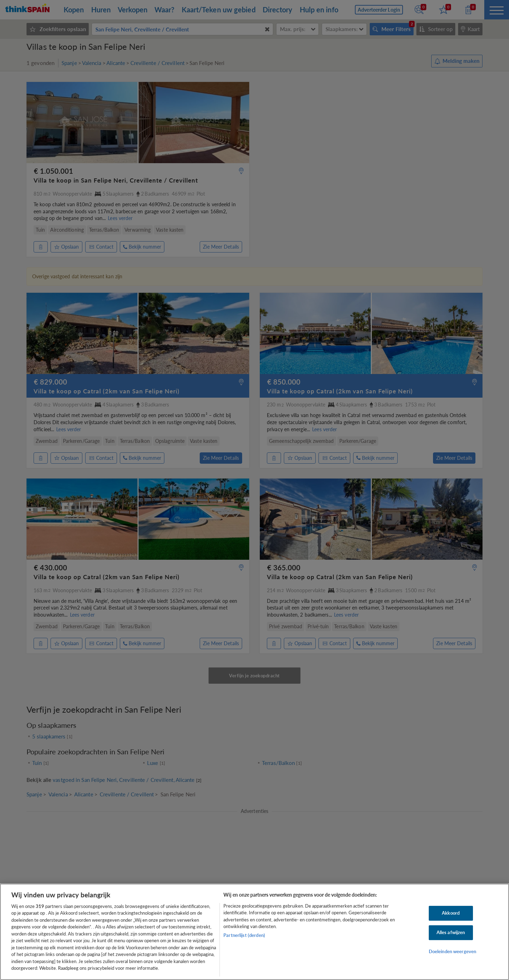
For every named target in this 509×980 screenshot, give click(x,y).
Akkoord (451, 913)
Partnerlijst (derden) (244, 935)
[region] (255, 932)
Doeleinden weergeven (453, 951)
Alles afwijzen (451, 932)
